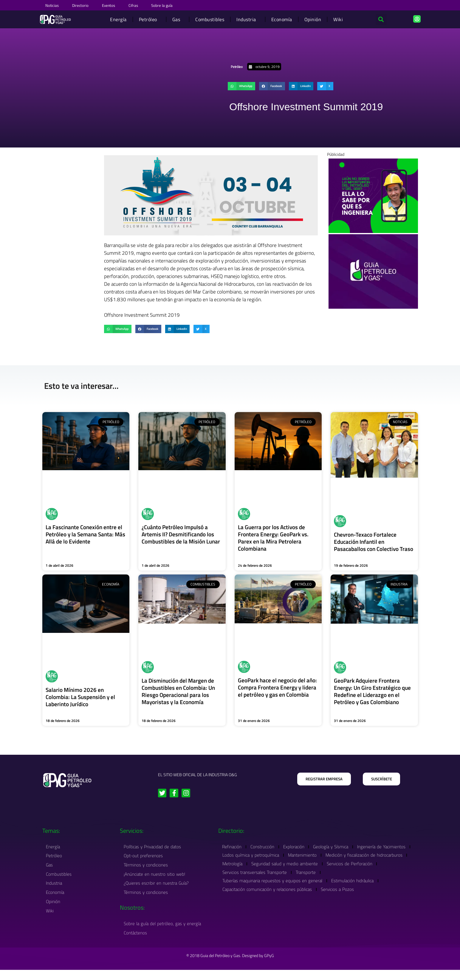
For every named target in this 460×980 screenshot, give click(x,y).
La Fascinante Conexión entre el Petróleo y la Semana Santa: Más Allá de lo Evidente (86, 533)
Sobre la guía (183, 5)
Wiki (338, 18)
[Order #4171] (373, 270)
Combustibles (210, 18)
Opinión (313, 18)
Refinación (233, 854)
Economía (281, 18)
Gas (178, 18)
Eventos (120, 5)
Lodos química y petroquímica (311, 863)
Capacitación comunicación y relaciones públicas (268, 899)
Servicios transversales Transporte (312, 881)
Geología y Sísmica (337, 854)
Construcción (265, 854)
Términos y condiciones (147, 873)
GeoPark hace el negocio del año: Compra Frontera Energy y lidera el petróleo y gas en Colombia (277, 697)
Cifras (149, 5)
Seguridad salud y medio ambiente (375, 872)
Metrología (321, 872)
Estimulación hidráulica (355, 890)
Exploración (298, 854)
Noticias (54, 5)
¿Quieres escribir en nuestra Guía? (157, 892)
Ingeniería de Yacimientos (247, 863)
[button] (381, 19)
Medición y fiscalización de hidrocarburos (262, 872)
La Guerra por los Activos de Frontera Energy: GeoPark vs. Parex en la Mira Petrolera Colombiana (275, 537)
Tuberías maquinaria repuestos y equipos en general (273, 890)
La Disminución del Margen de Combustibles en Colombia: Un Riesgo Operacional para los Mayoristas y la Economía (180, 697)
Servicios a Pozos (340, 899)
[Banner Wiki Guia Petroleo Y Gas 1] (373, 194)
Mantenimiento (364, 863)
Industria (248, 18)
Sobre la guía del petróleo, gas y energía (163, 933)
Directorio (87, 5)
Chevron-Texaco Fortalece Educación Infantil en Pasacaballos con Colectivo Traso (368, 544)
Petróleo (149, 18)
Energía (118, 18)
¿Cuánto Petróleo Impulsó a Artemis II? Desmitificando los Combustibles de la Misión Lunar (179, 537)
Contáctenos (136, 943)
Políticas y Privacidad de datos (153, 854)
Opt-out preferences (144, 863)
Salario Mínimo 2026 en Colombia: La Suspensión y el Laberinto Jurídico (82, 703)
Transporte (365, 881)
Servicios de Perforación (246, 881)
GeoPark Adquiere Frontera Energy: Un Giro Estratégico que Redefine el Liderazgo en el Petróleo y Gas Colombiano (374, 697)
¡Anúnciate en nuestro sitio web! (155, 882)
